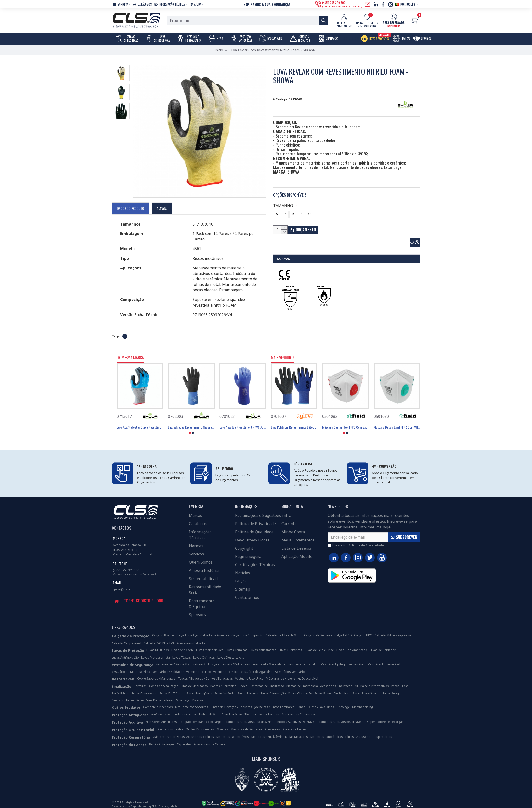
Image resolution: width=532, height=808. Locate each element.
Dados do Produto (130, 208)
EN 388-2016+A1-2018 (290, 287)
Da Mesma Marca (130, 352)
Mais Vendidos (283, 352)
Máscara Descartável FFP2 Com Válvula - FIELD (397, 421)
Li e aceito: (356, 539)
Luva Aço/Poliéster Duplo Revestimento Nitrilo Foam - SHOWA (140, 421)
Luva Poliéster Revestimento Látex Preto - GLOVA (294, 421)
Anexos (162, 208)
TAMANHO (284, 200)
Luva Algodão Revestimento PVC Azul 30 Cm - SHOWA (243, 421)
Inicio (219, 50)
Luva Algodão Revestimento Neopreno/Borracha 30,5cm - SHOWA (191, 421)
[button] (190, 427)
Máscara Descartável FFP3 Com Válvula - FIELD (345, 421)
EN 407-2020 (324, 285)
